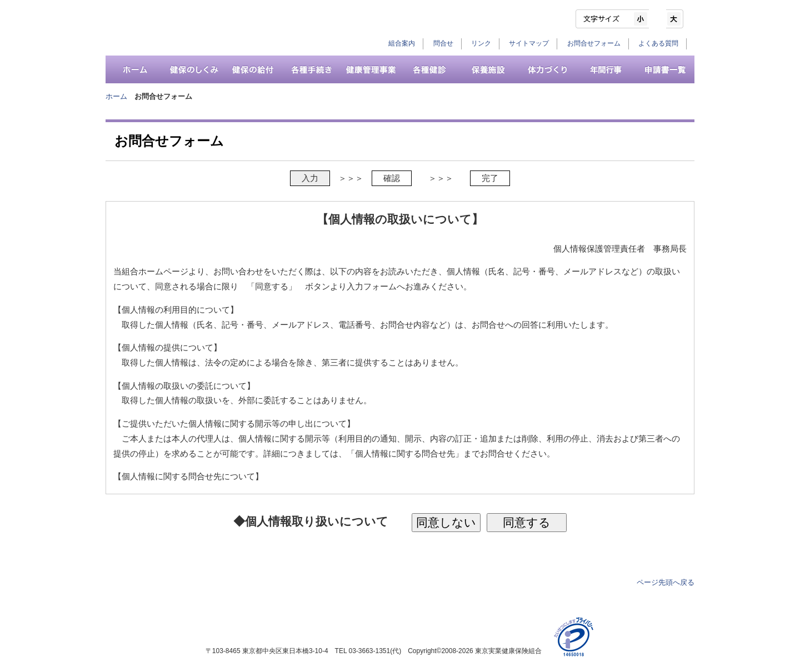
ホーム (116, 96)
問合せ (443, 43)
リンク (481, 43)
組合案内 (402, 43)
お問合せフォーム (594, 43)
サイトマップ (529, 43)
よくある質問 (658, 43)
